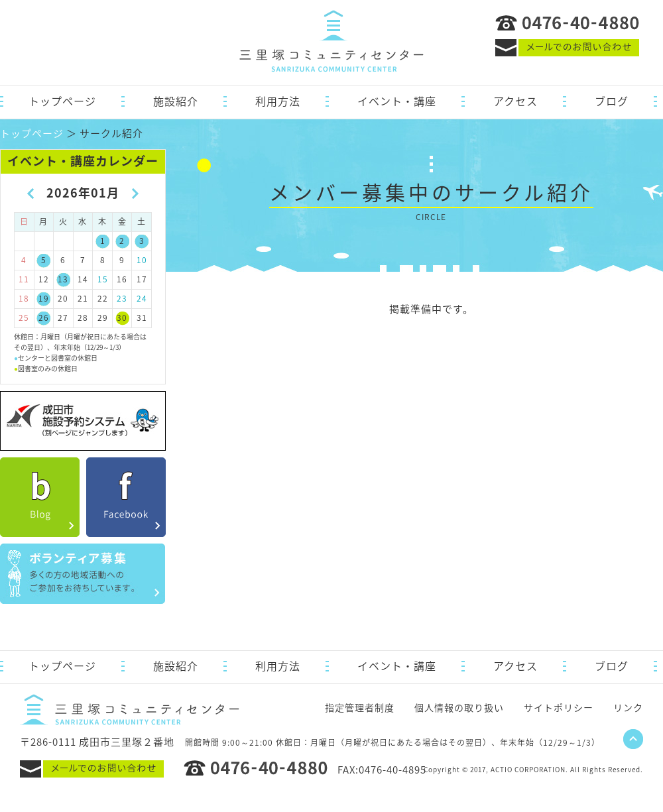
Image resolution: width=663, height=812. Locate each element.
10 (142, 260)
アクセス (515, 101)
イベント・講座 (397, 101)
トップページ (62, 101)
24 (142, 298)
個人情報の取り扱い (459, 707)
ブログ (612, 101)
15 (103, 279)
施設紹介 (176, 101)
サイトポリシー (559, 707)
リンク (628, 707)
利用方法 (278, 101)
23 (122, 298)
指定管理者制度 (360, 707)
